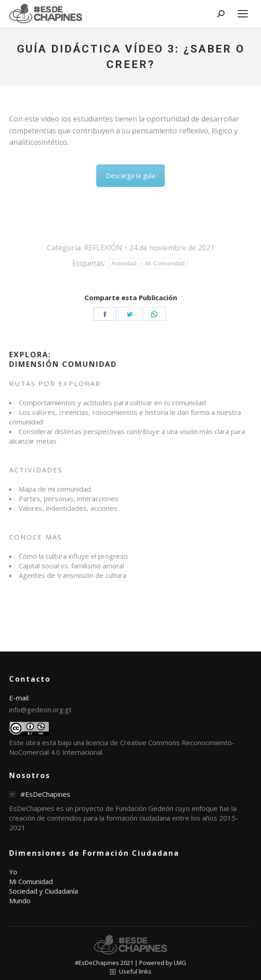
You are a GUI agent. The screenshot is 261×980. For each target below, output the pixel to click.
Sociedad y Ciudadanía (44, 891)
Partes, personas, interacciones (69, 498)
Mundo (20, 901)
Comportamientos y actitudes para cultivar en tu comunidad (112, 403)
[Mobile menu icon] (243, 14)
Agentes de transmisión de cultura (73, 575)
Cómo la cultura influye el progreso (73, 556)
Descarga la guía (130, 176)
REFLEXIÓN (103, 248)
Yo (13, 872)
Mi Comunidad (165, 263)
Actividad (124, 263)
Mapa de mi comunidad (55, 489)
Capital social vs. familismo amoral (71, 566)
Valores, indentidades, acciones (68, 508)
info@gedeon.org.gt (40, 710)
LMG (180, 963)
